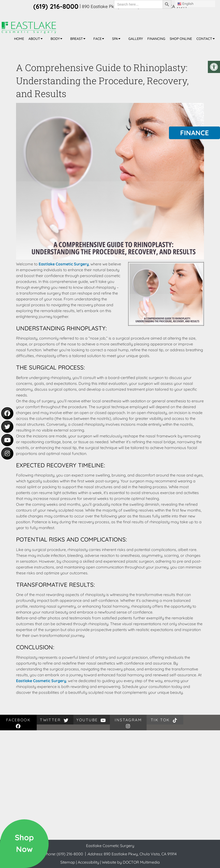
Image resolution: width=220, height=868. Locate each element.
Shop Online (181, 39)
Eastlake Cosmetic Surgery (64, 264)
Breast (77, 39)
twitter (55, 720)
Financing (156, 39)
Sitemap (68, 862)
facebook (18, 723)
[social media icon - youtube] (7, 440)
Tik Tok (165, 720)
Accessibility (88, 862)
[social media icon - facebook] (7, 413)
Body (55, 39)
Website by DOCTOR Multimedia (131, 862)
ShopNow (24, 843)
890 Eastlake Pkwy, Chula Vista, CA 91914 (140, 854)
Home (19, 39)
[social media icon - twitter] (7, 427)
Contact (204, 39)
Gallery (136, 39)
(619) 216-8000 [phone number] (56, 6)
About (34, 39)
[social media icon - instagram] (7, 453)
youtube (92, 720)
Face (97, 39)
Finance (194, 133)
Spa (115, 39)
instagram (128, 723)
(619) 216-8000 (70, 854)
